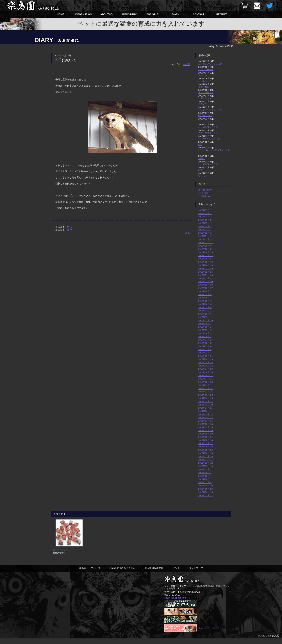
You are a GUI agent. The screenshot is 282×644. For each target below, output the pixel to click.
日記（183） (204, 193)
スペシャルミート (62, 555)
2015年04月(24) (206, 379)
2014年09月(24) (206, 401)
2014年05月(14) (206, 414)
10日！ (202, 158)
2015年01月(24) (206, 388)
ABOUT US (106, 14)
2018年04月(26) (206, 265)
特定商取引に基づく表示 (122, 573)
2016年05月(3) (205, 336)
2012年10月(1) (205, 472)
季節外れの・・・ (207, 87)
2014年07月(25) (206, 408)
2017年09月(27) (206, 288)
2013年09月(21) (206, 437)
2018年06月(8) (205, 259)
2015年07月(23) (206, 369)
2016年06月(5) (205, 333)
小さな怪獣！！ (206, 92)
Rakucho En (205, 634)
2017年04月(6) (205, 304)
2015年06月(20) (206, 372)
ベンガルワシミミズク (209, 127)
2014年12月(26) (206, 392)
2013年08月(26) (206, 440)
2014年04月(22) (206, 418)
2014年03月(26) (206, 421)
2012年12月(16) (206, 466)
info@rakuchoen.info (175, 603)
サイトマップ (196, 573)
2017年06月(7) (205, 298)
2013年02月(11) (206, 460)
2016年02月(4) (205, 346)
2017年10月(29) (206, 285)
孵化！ (71, 227)
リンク (176, 573)
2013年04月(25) (206, 453)
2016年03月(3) (205, 343)
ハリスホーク (205, 81)
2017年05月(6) (205, 301)
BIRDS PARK (129, 14)
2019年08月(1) (205, 213)
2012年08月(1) (205, 479)
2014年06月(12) (206, 411)
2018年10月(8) (205, 246)
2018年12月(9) (205, 239)
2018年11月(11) (206, 242)
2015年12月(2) (205, 353)
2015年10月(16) (206, 359)
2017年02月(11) (206, 311)
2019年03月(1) (205, 230)
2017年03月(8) (205, 307)
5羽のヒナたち (205, 115)
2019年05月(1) (205, 223)
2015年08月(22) (206, 366)
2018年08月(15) (206, 252)
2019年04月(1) (205, 226)
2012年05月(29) (206, 489)
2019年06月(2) (205, 220)
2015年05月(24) (206, 375)
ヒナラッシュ (205, 98)
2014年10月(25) (206, 398)
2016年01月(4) (205, 349)
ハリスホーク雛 (206, 69)
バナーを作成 (218, 634)
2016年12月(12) (206, 317)
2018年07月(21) (206, 255)
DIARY (176, 14)
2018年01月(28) (206, 275)
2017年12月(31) (206, 278)
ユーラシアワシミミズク (210, 64)
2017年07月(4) (205, 294)
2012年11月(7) (205, 469)
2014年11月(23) (206, 395)
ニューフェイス (206, 121)
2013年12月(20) (206, 430)
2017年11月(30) (206, 281)
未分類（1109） (206, 190)
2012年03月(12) (206, 495)
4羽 (200, 144)
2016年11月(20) (206, 320)
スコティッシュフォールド (211, 110)
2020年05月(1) (205, 210)
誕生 (201, 170)
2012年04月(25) (206, 492)
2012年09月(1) (205, 476)
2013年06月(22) (206, 447)
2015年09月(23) (206, 362)
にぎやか (203, 104)
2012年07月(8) (205, 482)
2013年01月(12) (206, 463)
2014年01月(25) (206, 427)
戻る (188, 233)
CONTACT (199, 14)
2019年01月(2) (205, 236)
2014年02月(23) (206, 424)
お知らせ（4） (205, 196)
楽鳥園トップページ (90, 573)
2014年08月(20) (206, 405)
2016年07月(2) (205, 330)
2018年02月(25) (206, 272)
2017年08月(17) (206, 291)
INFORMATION (84, 14)
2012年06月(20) (206, 486)
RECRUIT (222, 14)
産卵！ (71, 230)
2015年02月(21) (206, 385)
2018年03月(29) (206, 269)
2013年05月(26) (206, 450)
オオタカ (203, 75)
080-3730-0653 (172, 600)
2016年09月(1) (205, 327)
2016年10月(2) (205, 324)
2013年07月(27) (206, 443)
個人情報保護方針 (154, 573)
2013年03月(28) (206, 456)
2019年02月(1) (205, 233)
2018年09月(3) (205, 249)
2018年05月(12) (206, 262)
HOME (61, 14)
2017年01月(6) (205, 314)
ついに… (203, 176)
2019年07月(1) (205, 217)
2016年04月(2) (205, 340)
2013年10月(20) (206, 434)
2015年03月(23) (206, 382)
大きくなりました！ (208, 133)
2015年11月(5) (205, 356)
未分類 (186, 64)
